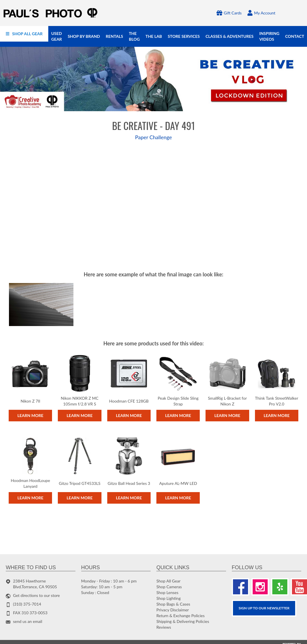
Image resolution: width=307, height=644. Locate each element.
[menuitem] (24, 34)
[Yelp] (280, 587)
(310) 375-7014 (27, 604)
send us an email (28, 621)
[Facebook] (241, 587)
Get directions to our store (36, 595)
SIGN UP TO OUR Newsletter (264, 608)
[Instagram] (260, 587)
